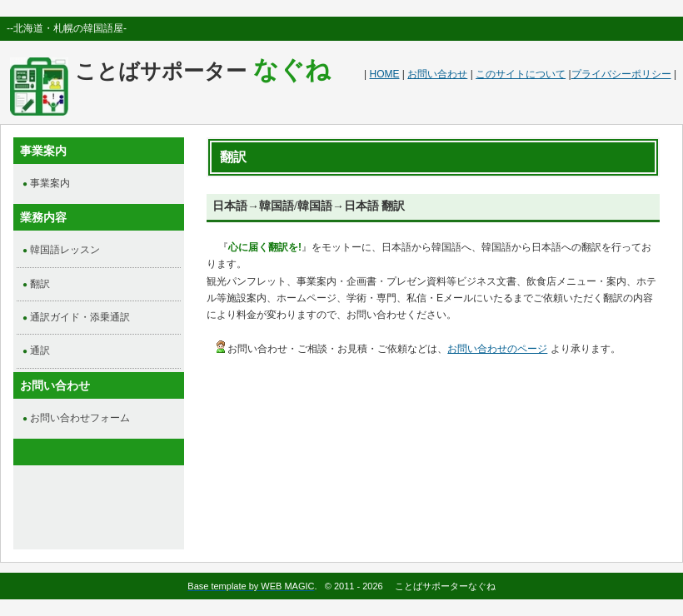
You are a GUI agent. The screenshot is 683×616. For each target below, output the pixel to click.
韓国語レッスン (65, 250)
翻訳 (40, 284)
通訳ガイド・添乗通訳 (80, 317)
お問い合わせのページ (497, 349)
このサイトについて (521, 74)
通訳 (40, 350)
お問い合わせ (437, 74)
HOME (385, 74)
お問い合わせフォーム (80, 418)
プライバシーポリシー (621, 74)
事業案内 (50, 183)
